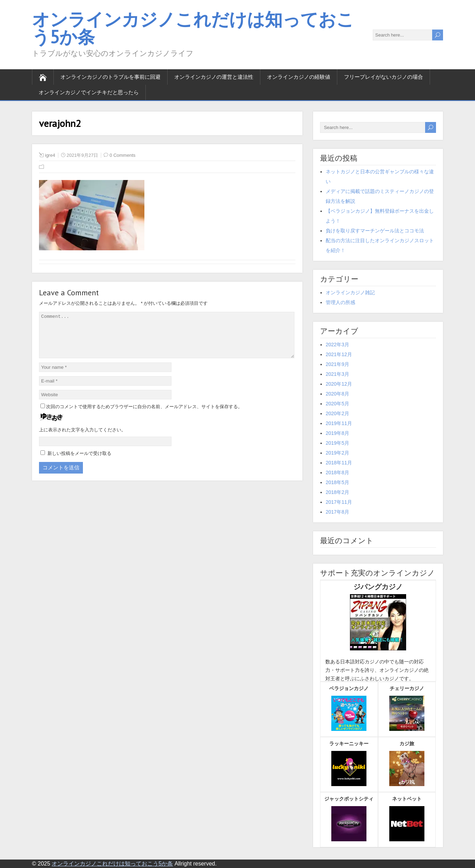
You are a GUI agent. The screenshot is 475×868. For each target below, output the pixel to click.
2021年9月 (337, 364)
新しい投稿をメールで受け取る (79, 462)
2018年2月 (337, 492)
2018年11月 (339, 463)
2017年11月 (339, 502)
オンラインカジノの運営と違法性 (214, 77)
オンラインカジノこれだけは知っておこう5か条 (193, 28)
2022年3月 (337, 345)
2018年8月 (337, 472)
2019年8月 (337, 433)
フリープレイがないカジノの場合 (383, 77)
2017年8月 (337, 512)
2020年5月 (337, 404)
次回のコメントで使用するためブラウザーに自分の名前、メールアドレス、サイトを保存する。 (144, 415)
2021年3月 (337, 374)
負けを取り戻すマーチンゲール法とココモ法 (375, 231)
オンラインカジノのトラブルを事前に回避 (110, 77)
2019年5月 (337, 443)
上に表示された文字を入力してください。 (82, 438)
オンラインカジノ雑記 (350, 292)
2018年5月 (337, 482)
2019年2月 (337, 453)
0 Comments (123, 155)
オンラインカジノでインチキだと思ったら (89, 92)
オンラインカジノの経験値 (299, 77)
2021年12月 (339, 354)
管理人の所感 (340, 302)
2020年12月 (339, 384)
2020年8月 (337, 394)
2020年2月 (337, 413)
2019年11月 (339, 423)
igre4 (50, 155)
